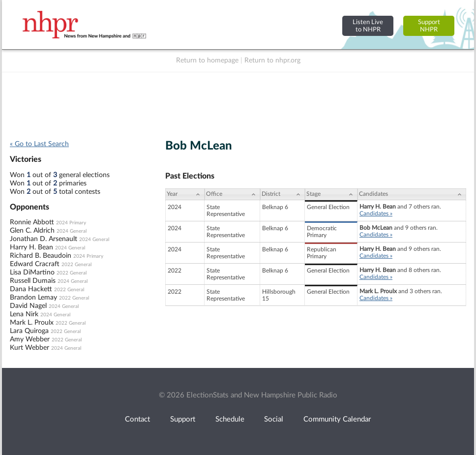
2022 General (76, 265)
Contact (137, 419)
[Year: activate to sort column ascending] (185, 194)
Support (183, 419)
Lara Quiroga (29, 331)
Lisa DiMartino (32, 273)
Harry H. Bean (31, 247)
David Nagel (28, 306)
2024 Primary (71, 223)
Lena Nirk (24, 314)
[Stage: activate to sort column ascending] (331, 194)
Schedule (230, 419)
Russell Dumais (33, 281)
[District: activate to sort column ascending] (283, 194)
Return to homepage (207, 61)
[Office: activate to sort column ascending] (232, 194)
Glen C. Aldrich (32, 231)
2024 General (72, 231)
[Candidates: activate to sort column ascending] (412, 194)
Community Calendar (337, 419)
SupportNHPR (429, 26)
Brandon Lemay (33, 298)
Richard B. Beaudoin (41, 256)
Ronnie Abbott (32, 222)
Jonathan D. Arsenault (44, 239)
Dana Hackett (31, 289)
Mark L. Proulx (32, 323)
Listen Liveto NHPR (368, 26)
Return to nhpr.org (272, 61)
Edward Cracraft (35, 264)
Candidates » (376, 213)
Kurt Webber (30, 348)
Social (274, 419)
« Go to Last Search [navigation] (39, 144)
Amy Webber (30, 339)
